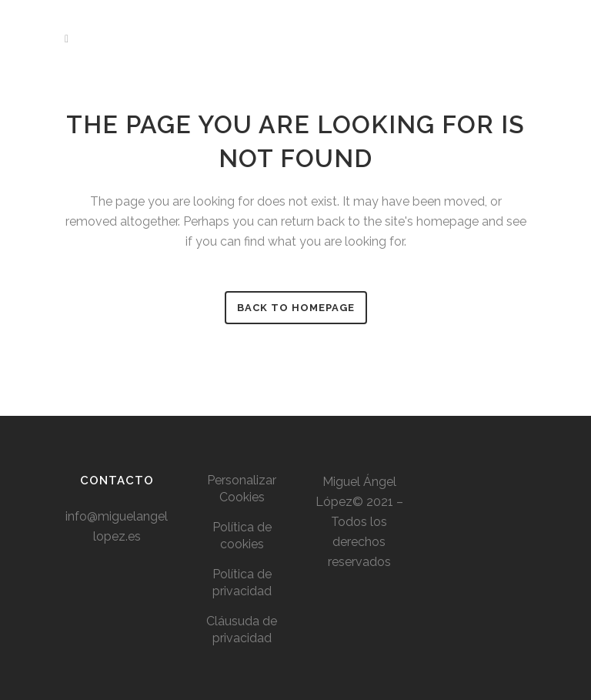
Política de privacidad (242, 583)
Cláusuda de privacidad (242, 630)
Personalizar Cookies (242, 489)
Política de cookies (242, 536)
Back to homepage (296, 308)
